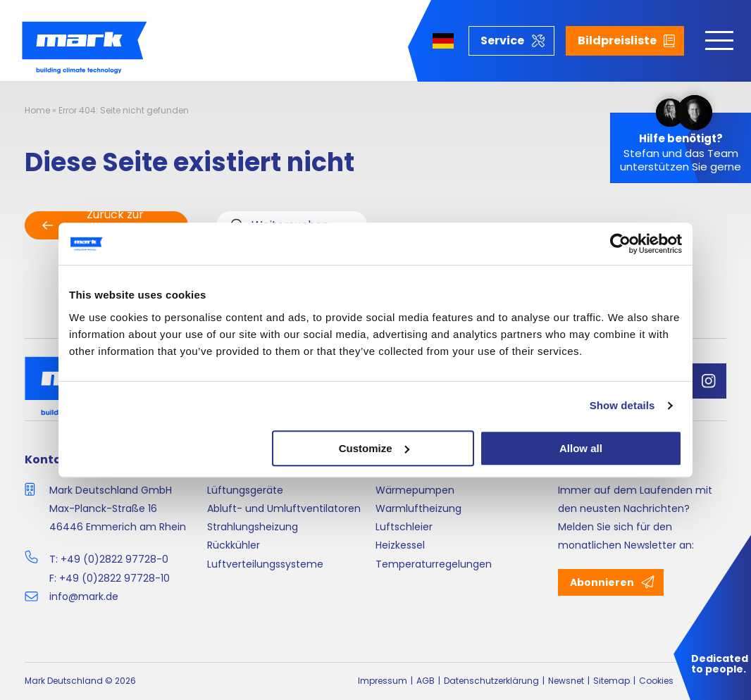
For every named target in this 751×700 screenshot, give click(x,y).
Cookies (656, 681)
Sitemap (612, 681)
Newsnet (566, 681)
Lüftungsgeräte (245, 490)
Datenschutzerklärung (491, 681)
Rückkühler (234, 545)
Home (37, 110)
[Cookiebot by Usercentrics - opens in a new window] (620, 244)
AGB (426, 681)
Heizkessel (400, 545)
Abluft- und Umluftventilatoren (284, 508)
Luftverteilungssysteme (265, 564)
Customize (374, 448)
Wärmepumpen (415, 490)
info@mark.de (84, 596)
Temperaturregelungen (434, 564)
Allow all (581, 448)
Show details (622, 405)
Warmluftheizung (418, 508)
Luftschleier (404, 527)
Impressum (383, 681)
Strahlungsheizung (253, 527)
